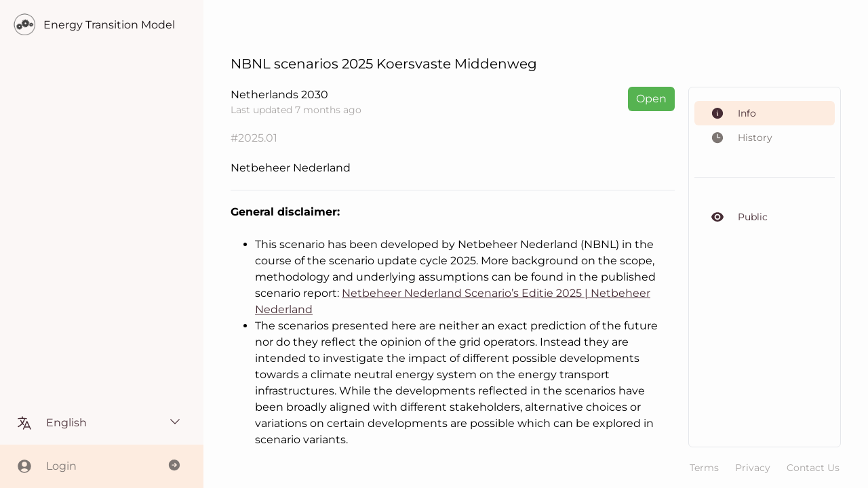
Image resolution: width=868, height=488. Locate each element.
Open (651, 99)
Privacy (753, 468)
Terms (704, 468)
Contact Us (813, 468)
